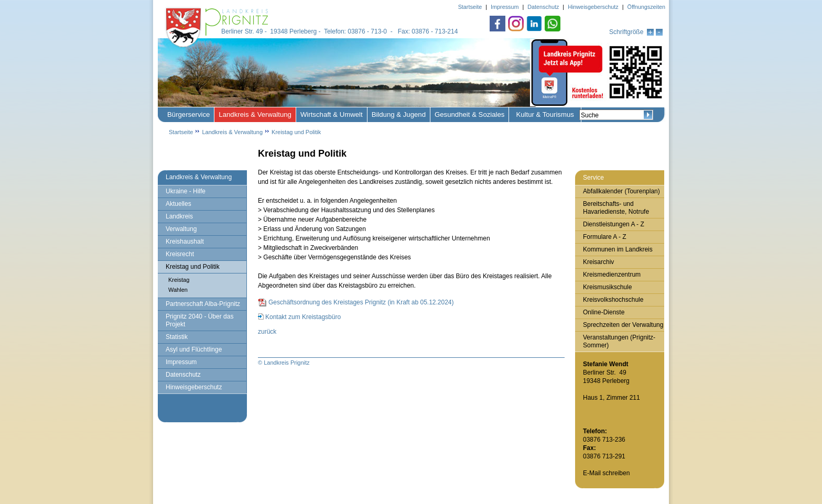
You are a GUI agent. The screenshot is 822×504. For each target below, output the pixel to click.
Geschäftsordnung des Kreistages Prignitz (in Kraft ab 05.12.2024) (361, 302)
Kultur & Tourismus (545, 114)
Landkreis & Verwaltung (255, 114)
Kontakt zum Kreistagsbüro (303, 317)
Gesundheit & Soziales (469, 114)
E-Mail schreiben (606, 473)
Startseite (181, 132)
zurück (267, 332)
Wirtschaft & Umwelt (332, 114)
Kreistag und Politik (296, 132)
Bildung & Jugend (399, 114)
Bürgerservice (188, 114)
